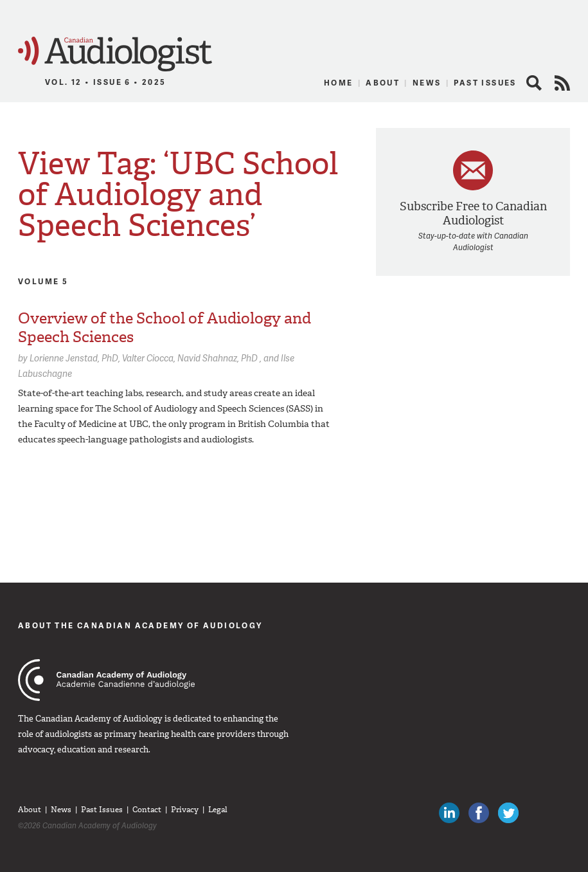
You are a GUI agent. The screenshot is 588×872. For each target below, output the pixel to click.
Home (339, 83)
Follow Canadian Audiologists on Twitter (508, 813)
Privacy (185, 810)
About (383, 83)
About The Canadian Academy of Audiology (140, 625)
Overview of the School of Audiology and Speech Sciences (165, 328)
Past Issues (485, 83)
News (427, 83)
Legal (218, 810)
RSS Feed (562, 83)
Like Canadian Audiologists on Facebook (479, 813)
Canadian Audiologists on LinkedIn (449, 813)
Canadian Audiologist (115, 54)
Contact (147, 810)
